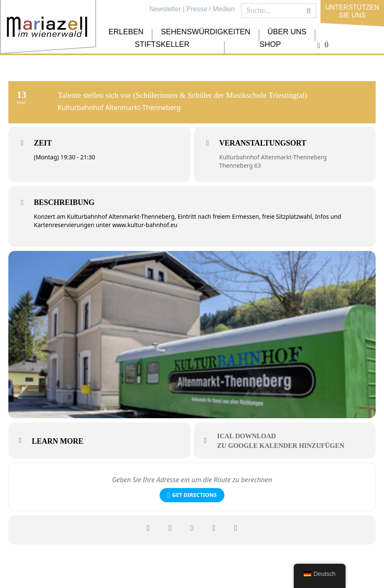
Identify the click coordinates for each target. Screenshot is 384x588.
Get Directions (192, 495)
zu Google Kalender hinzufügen (281, 446)
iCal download (247, 436)
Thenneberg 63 (240, 165)
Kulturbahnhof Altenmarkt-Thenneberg (273, 157)
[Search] (309, 11)
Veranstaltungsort (263, 143)
